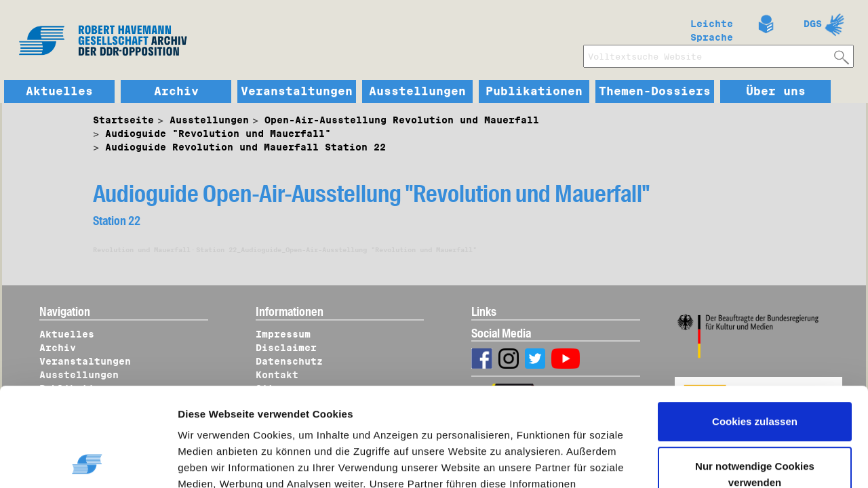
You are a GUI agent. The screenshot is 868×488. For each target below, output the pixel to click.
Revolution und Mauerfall (142, 249)
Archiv (176, 91)
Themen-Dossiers (655, 91)
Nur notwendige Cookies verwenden (755, 381)
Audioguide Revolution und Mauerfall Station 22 (245, 147)
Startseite (123, 120)
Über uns (776, 91)
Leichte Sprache (712, 28)
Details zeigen (225, 462)
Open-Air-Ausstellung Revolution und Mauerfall (402, 120)
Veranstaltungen (297, 91)
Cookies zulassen (755, 329)
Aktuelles (59, 91)
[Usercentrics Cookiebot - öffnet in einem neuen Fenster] (88, 462)
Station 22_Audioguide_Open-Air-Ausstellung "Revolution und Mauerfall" (336, 249)
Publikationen (534, 91)
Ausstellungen (417, 91)
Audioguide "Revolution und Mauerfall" (218, 134)
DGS (813, 24)
